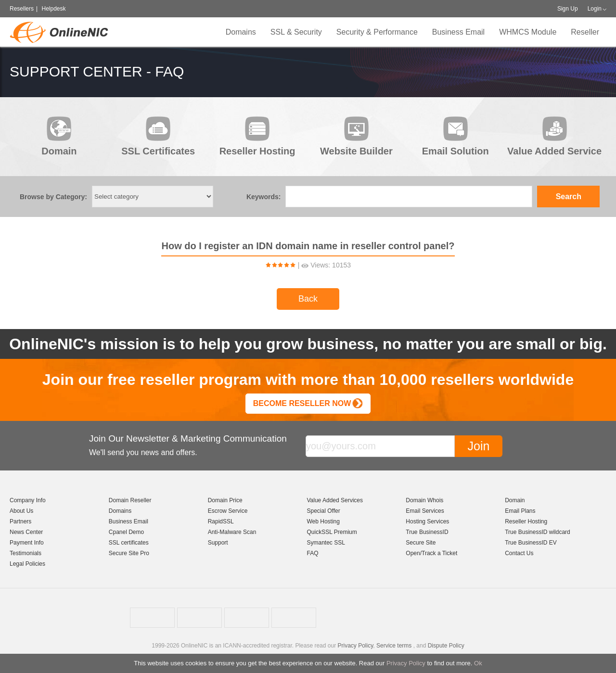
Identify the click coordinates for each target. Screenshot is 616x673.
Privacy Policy (406, 663)
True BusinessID (427, 532)
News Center (26, 532)
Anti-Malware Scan (232, 532)
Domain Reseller (130, 500)
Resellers (22, 9)
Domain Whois (424, 500)
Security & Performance (377, 32)
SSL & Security (296, 32)
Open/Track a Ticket (431, 553)
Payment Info (27, 543)
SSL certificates (129, 543)
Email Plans (520, 511)
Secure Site (421, 543)
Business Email (458, 32)
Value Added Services (335, 500)
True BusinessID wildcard (538, 532)
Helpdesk (53, 9)
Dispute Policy (446, 646)
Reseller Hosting (526, 521)
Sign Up (568, 9)
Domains (241, 32)
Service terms (394, 646)
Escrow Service (228, 511)
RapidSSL (221, 521)
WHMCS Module (528, 32)
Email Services (425, 511)
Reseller (585, 32)
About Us (21, 511)
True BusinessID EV (531, 543)
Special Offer (323, 511)
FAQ (312, 553)
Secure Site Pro (129, 553)
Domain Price (225, 500)
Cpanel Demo (126, 532)
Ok (478, 663)
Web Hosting (323, 521)
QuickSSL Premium (332, 532)
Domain (515, 500)
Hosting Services (427, 521)
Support (218, 543)
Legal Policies (27, 564)
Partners (20, 521)
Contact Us (519, 553)
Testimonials (26, 553)
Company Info (28, 500)
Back (308, 299)
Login (595, 9)
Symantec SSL (326, 543)
